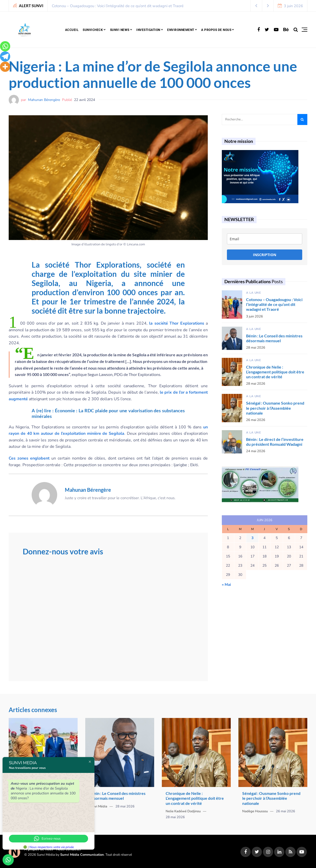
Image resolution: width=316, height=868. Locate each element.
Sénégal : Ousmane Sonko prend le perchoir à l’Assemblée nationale (275, 408)
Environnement (181, 30)
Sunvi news (120, 30)
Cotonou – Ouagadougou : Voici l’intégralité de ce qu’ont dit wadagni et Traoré (118, 6)
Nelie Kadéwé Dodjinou (183, 811)
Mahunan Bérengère (44, 100)
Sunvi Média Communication (82, 855)
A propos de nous (216, 30)
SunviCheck (93, 30)
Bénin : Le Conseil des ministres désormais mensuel (274, 338)
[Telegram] (5, 56)
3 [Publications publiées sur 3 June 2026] (252, 538)
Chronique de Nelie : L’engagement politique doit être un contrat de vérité (275, 372)
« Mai (226, 585)
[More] (5, 67)
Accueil (72, 30)
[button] (256, 6)
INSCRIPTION (265, 255)
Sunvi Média (98, 806)
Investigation (148, 30)
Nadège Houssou (255, 811)
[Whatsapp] (5, 46)
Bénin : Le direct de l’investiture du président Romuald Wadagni (275, 442)
